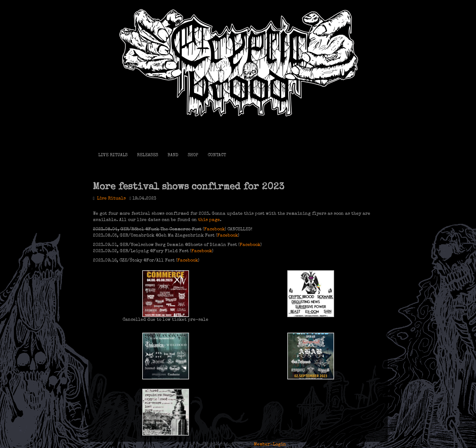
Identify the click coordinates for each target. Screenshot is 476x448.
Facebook (214, 229)
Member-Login (270, 445)
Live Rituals (111, 199)
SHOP (193, 155)
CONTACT (217, 155)
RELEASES (148, 155)
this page (209, 220)
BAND (173, 155)
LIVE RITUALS (113, 155)
